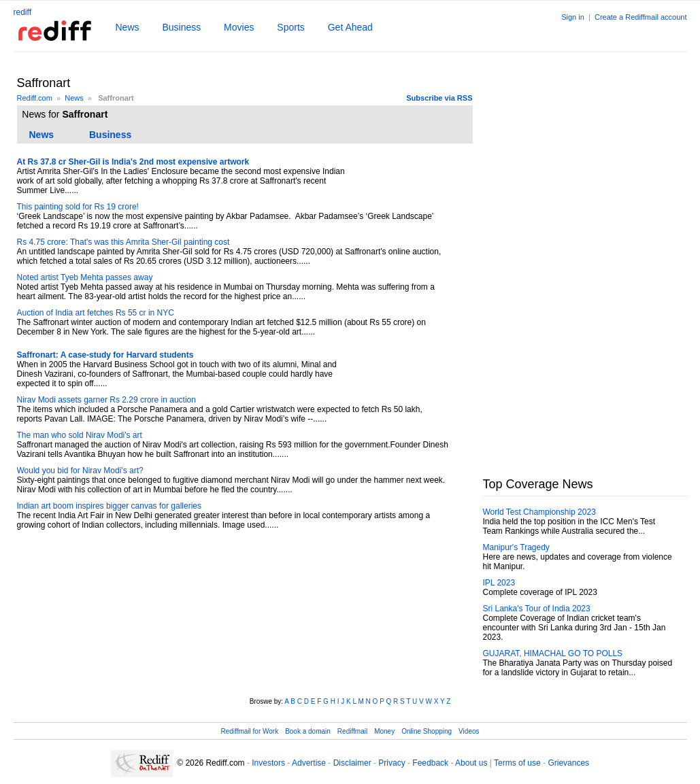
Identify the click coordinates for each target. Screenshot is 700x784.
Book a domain (308, 731)
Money (384, 731)
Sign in (573, 17)
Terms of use (517, 763)
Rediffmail (352, 731)
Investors (268, 763)
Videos (469, 731)
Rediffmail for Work (249, 731)
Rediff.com (35, 98)
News (128, 27)
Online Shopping (427, 731)
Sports (290, 27)
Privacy (391, 763)
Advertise (309, 763)
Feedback (430, 763)
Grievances (568, 763)
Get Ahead (350, 27)
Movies (239, 27)
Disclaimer (352, 763)
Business (181, 27)
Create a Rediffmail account (641, 17)
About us (471, 763)
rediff (22, 12)
